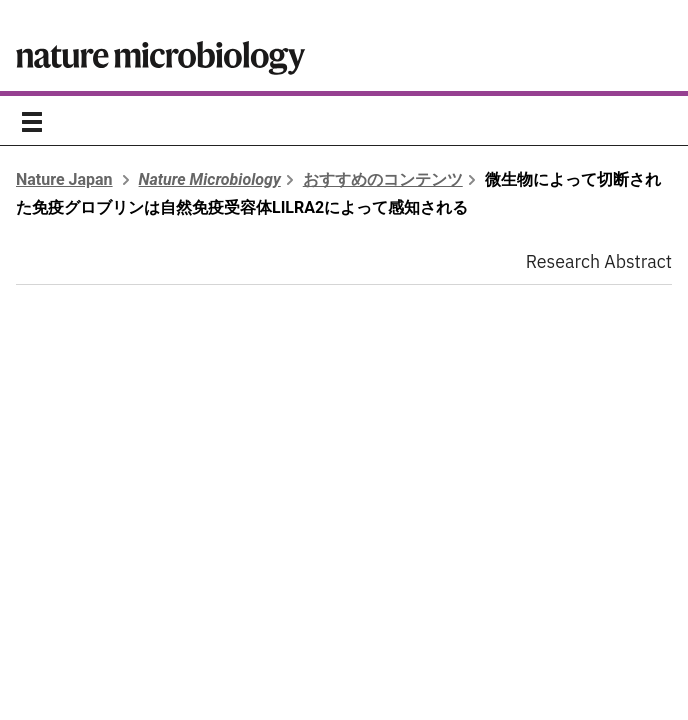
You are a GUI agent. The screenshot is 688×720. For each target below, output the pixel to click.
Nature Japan (64, 179)
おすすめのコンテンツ (383, 179)
